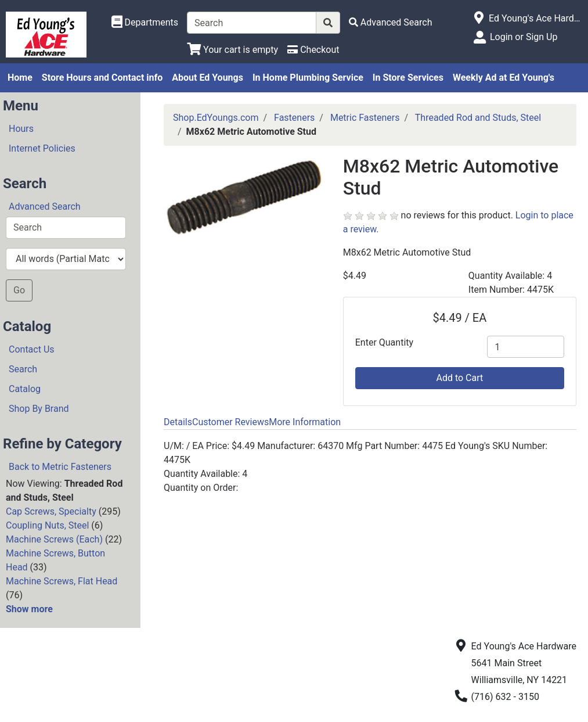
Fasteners (294, 118)
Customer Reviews (230, 422)
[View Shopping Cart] (232, 50)
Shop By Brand (39, 409)
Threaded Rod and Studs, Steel (478, 118)
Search (23, 369)
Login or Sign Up (524, 37)
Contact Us (32, 349)
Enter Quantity (384, 342)
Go (19, 290)
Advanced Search (45, 206)
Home (20, 78)
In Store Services (408, 78)
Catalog (25, 389)
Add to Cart (459, 378)
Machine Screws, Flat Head (62, 581)
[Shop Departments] (145, 23)
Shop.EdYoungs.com (216, 118)
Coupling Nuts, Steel (47, 525)
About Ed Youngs (208, 78)
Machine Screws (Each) (54, 539)
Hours (21, 129)
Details (178, 422)
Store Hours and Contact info (102, 78)
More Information (305, 422)
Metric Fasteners (365, 118)
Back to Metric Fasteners (60, 467)
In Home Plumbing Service (308, 78)
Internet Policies (42, 148)
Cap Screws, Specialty (51, 511)
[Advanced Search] (391, 22)
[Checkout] (313, 50)
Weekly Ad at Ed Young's (504, 78)
